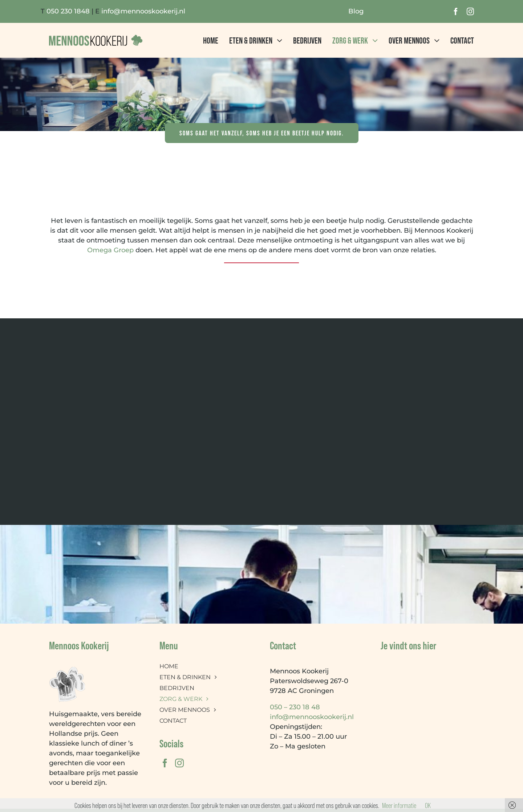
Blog (356, 11)
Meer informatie (399, 805)
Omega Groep (110, 250)
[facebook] (456, 12)
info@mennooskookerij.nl (143, 11)
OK (428, 805)
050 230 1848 (68, 11)
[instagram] (470, 12)
